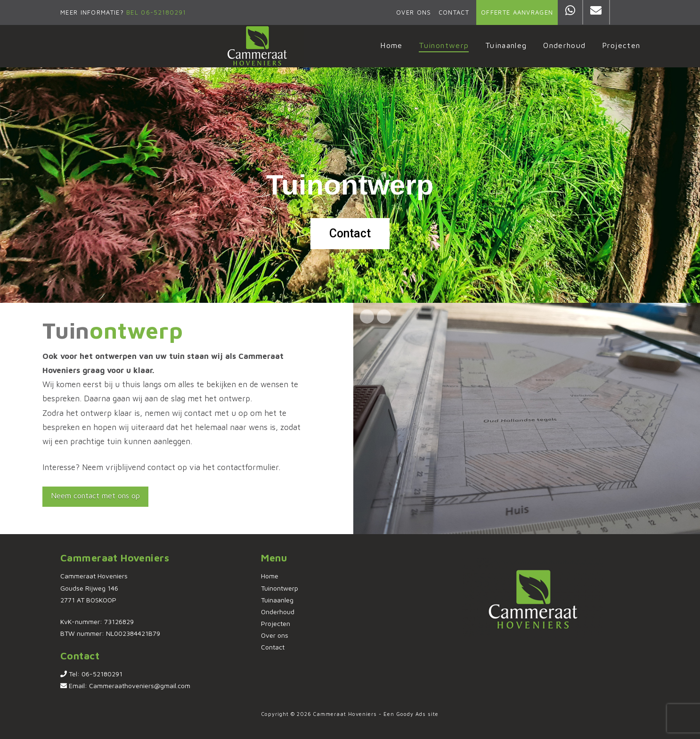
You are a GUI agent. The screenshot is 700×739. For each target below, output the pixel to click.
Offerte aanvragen (517, 12)
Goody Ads (411, 714)
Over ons (414, 12)
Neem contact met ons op (95, 495)
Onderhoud (278, 612)
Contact (454, 12)
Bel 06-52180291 (155, 12)
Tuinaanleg (277, 600)
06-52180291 (102, 674)
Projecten (276, 623)
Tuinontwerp (280, 588)
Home (270, 576)
